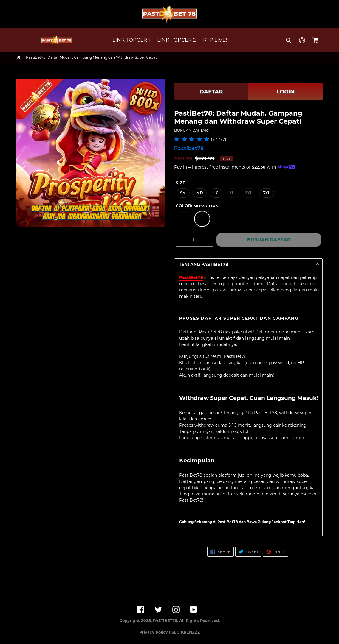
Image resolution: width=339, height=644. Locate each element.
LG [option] (216, 193)
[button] (289, 40)
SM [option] (183, 193)
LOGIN (285, 92)
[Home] (19, 58)
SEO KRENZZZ (186, 632)
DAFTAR (211, 92)
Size (180, 183)
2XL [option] (249, 193)
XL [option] (232, 193)
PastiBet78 (191, 277)
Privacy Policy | (155, 632)
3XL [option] (267, 193)
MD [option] (200, 193)
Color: (197, 206)
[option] (184, 219)
